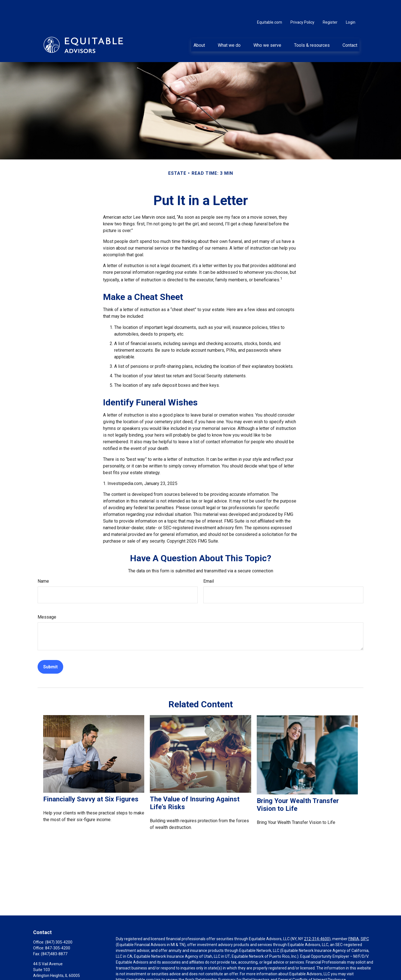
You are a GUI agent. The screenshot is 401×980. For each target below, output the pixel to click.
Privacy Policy (302, 6)
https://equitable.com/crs (138, 963)
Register (330, 6)
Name (43, 564)
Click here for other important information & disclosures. (165, 973)
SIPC (365, 922)
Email (209, 564)
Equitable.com (270, 6)
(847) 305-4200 (59, 925)
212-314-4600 (317, 922)
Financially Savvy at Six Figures (91, 782)
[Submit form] (50, 650)
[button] (199, 28)
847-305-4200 (58, 931)
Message (47, 600)
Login (351, 6)
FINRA (354, 922)
